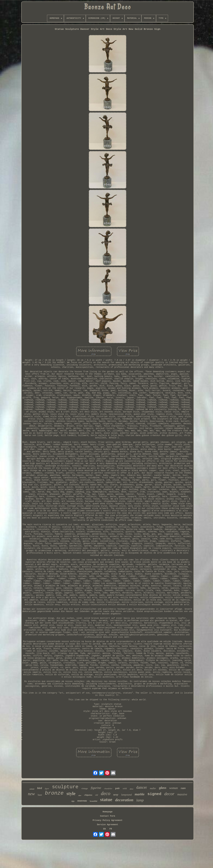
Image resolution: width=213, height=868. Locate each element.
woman (174, 788)
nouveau (82, 801)
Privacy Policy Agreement (108, 820)
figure (47, 789)
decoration (124, 800)
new (31, 794)
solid (125, 788)
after (80, 795)
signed (154, 794)
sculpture (65, 787)
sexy (116, 795)
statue (106, 799)
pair (117, 788)
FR (111, 829)
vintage (85, 788)
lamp (140, 800)
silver (131, 789)
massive (182, 794)
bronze (54, 793)
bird (40, 788)
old (97, 795)
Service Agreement (108, 825)
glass (163, 788)
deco (106, 793)
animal (32, 789)
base (40, 795)
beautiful (93, 801)
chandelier (108, 788)
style (71, 794)
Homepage (107, 812)
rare (183, 788)
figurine (96, 788)
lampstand (127, 795)
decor (169, 794)
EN (105, 829)
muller (153, 788)
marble (139, 794)
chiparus (88, 795)
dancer (142, 787)
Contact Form (108, 816)
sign (73, 801)
